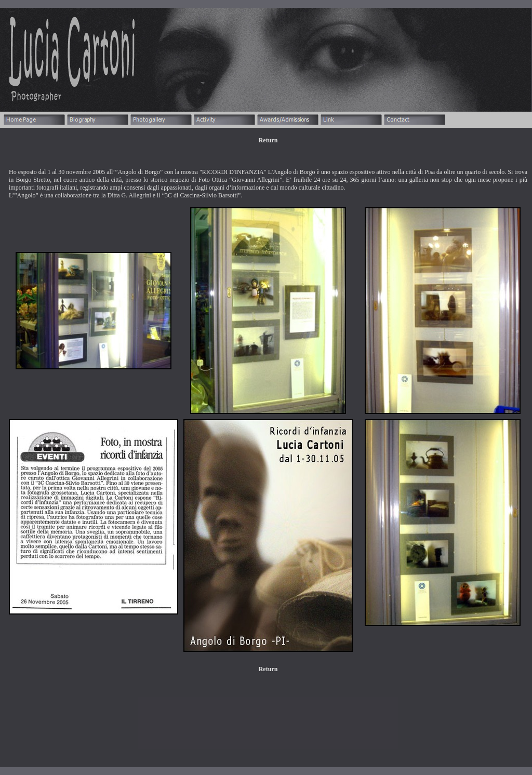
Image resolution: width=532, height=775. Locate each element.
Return (268, 140)
